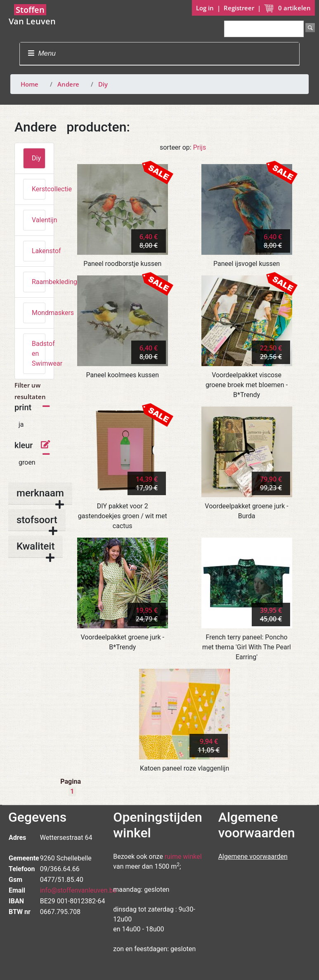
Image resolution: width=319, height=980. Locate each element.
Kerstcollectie (39, 189)
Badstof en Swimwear (39, 354)
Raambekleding (39, 282)
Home (30, 84)
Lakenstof (39, 251)
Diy (103, 84)
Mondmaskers (39, 313)
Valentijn (39, 220)
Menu (42, 53)
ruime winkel (183, 857)
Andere (68, 84)
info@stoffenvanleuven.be (78, 890)
